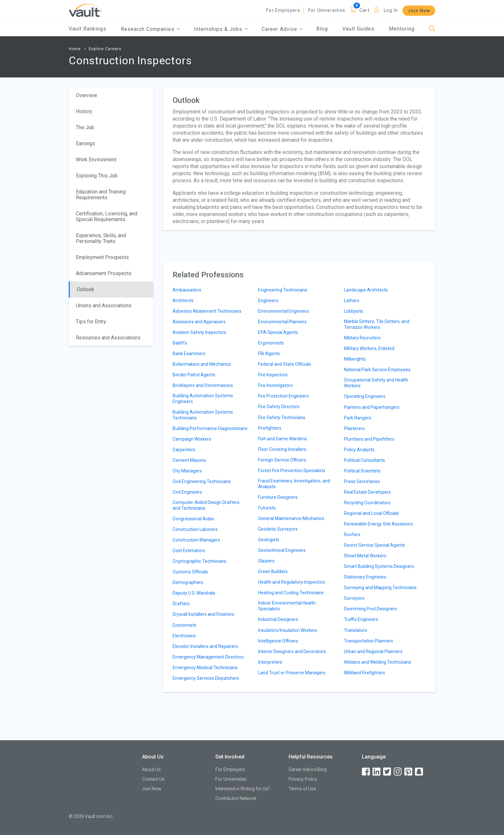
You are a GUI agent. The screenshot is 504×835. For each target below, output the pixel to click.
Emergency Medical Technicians (205, 668)
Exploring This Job (97, 176)
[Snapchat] (419, 772)
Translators (355, 630)
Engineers (268, 301)
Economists (184, 625)
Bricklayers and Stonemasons (203, 385)
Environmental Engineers (283, 311)
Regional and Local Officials (371, 513)
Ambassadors (187, 290)
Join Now (419, 11)
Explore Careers (105, 49)
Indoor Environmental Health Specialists (287, 606)
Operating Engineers (365, 396)
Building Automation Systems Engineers (203, 399)
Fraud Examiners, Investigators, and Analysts (294, 484)
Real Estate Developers (367, 492)
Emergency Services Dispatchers (206, 678)
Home (75, 49)
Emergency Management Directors (208, 657)
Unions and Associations (104, 305)
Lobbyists (354, 311)
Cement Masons (189, 460)
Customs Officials (190, 572)
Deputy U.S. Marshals (194, 593)
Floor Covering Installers (282, 449)
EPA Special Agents (278, 332)
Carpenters (184, 450)
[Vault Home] (85, 10)
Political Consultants (364, 460)
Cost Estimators (189, 551)
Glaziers (266, 561)
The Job (85, 127)
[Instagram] (398, 772)
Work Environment (96, 160)
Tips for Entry (91, 322)
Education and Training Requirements (101, 195)
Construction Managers (196, 540)
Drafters (181, 604)
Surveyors (354, 598)
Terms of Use (302, 789)
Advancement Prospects (104, 273)
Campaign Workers (192, 439)
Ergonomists (271, 343)
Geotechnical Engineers (282, 550)
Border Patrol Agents (194, 375)
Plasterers (354, 428)
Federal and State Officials (285, 364)
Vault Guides (358, 29)
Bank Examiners (189, 354)
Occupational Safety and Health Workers (376, 383)
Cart (364, 10)
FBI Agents (269, 354)
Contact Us (153, 779)
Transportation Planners (369, 641)
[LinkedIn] (377, 772)
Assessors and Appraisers (199, 322)
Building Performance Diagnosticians (210, 428)
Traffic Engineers (361, 619)
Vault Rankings (88, 29)
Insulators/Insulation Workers (288, 630)
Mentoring (402, 29)
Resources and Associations (108, 338)
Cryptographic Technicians (199, 561)
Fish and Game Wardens (283, 439)
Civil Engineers (187, 492)
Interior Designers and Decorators (292, 651)
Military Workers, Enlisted (369, 348)
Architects (183, 301)
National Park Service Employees (377, 370)
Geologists (269, 540)
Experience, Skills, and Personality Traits (101, 238)
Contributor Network (236, 798)
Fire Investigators (275, 385)
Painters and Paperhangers (372, 407)
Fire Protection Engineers (283, 396)
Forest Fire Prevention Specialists (292, 471)
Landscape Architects (366, 290)
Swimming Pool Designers (370, 609)
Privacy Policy (303, 779)
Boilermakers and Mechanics (202, 364)
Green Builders (273, 571)
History (84, 111)
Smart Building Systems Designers (379, 566)
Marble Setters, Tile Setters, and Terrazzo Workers (377, 324)
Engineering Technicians (283, 290)
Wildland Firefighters (364, 673)
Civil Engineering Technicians (202, 481)
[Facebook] (366, 772)
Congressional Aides (193, 519)
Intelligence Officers (278, 641)
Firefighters (270, 428)
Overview (86, 95)
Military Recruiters (362, 338)
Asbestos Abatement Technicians (207, 311)
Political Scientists (362, 471)
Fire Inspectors (273, 375)
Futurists (267, 508)
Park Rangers (358, 418)
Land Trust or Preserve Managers (292, 673)
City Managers (187, 471)
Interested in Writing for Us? (243, 789)
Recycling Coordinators (367, 503)
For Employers (283, 10)
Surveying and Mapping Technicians (380, 588)
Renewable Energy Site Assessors (378, 524)
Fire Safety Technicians (282, 417)
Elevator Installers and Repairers (205, 646)
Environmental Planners (282, 322)
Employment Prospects (102, 257)
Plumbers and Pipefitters (369, 439)
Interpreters (270, 662)
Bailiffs (180, 343)
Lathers (352, 301)
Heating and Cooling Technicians (291, 593)
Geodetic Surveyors (278, 529)
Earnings (85, 144)
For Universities (327, 10)
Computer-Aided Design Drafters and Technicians (206, 505)
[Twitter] (388, 772)
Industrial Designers (278, 619)
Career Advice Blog (308, 769)
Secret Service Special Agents (374, 545)
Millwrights (355, 359)
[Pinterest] (409, 772)
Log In (391, 10)
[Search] (432, 29)
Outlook (85, 289)
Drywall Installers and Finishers (203, 614)
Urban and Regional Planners (373, 651)
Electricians (184, 636)
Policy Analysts (359, 450)
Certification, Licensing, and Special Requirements (107, 216)
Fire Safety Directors (279, 407)
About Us (151, 769)
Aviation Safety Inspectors (199, 332)
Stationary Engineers (365, 577)
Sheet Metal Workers (365, 556)
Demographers (188, 582)
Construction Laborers (195, 529)
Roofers (352, 534)
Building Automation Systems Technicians (203, 415)
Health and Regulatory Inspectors (292, 582)
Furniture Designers (278, 497)
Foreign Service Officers (282, 460)
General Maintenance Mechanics (291, 518)
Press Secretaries (362, 481)
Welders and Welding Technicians (378, 662)
